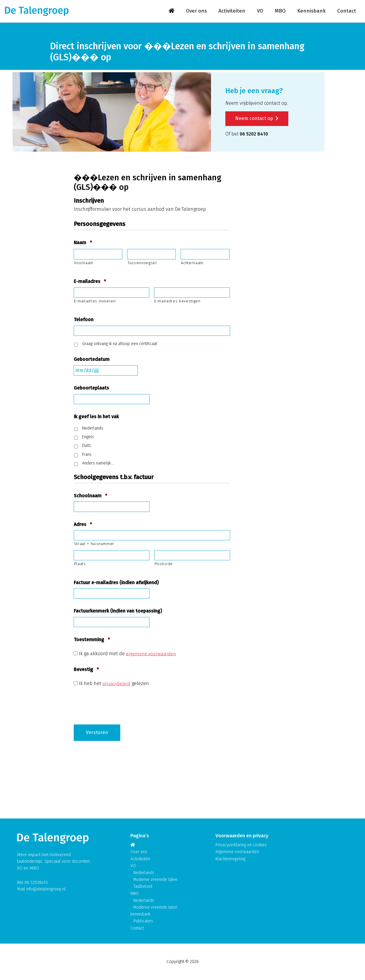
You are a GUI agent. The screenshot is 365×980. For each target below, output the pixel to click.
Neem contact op (257, 119)
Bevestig (86, 670)
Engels (88, 438)
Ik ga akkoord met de (128, 654)
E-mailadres (90, 282)
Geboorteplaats (91, 389)
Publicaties (144, 921)
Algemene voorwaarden (238, 853)
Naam (83, 243)
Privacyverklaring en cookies (243, 846)
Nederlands (93, 429)
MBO (280, 11)
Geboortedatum (92, 360)
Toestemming (92, 640)
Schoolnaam (90, 497)
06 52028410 (36, 883)
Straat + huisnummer (94, 545)
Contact (347, 11)
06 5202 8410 (255, 134)
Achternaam (192, 263)
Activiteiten (231, 11)
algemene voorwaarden (152, 654)
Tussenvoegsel (142, 263)
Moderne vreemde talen (156, 880)
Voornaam (84, 263)
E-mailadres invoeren (95, 302)
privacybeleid (117, 684)
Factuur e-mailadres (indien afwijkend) (116, 583)
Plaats (80, 565)
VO (260, 11)
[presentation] (119, 704)
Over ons (195, 11)
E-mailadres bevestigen (177, 302)
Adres (83, 525)
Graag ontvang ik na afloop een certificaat (120, 345)
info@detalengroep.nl (47, 890)
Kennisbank (311, 11)
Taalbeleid (143, 887)
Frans (87, 455)
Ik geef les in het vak (96, 417)
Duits (87, 446)
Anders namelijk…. (98, 464)
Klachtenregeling (231, 860)
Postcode (164, 565)
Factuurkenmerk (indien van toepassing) (118, 612)
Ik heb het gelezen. (115, 684)
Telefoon (84, 320)
